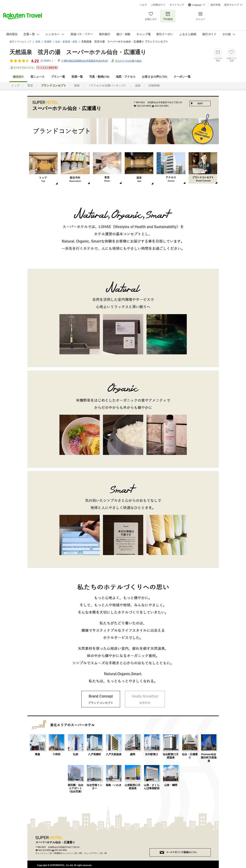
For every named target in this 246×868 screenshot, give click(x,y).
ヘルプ (143, 5)
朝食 (77, 86)
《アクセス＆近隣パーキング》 (107, 86)
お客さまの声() (155, 77)
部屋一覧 (77, 77)
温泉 (138, 86)
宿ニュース (37, 77)
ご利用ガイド (158, 5)
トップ (15, 86)
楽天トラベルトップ (20, 42)
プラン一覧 (58, 77)
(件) (47, 61)
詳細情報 (154, 86)
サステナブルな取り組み (128, 61)
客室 (30, 86)
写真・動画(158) (99, 77)
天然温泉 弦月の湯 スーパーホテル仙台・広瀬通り (78, 52)
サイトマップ (177, 5)
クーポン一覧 (182, 77)
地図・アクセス (126, 77)
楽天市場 (215, 5)
